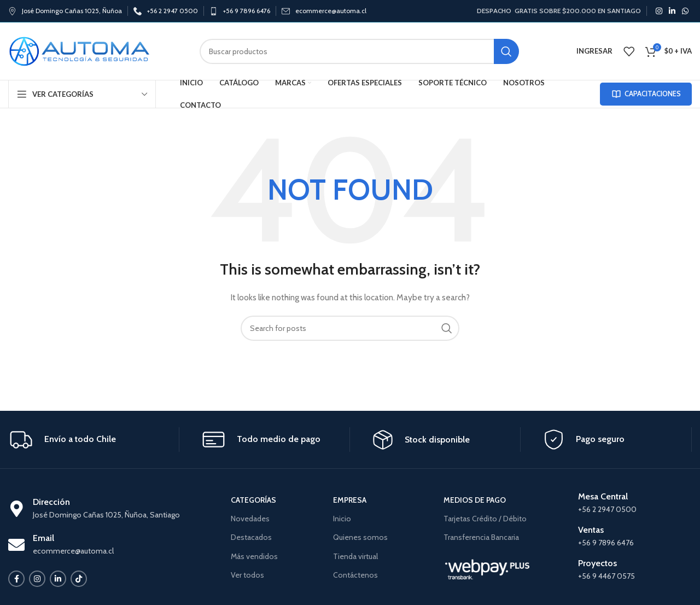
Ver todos (247, 575)
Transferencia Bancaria (481, 537)
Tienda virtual (355, 556)
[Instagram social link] (659, 11)
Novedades (250, 519)
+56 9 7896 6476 (247, 11)
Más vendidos (254, 556)
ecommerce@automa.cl (331, 11)
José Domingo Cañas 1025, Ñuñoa (72, 11)
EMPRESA (350, 500)
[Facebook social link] (16, 579)
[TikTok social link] (79, 579)
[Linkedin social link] (672, 11)
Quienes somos (360, 537)
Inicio (342, 519)
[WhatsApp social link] (685, 11)
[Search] (359, 51)
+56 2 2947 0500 (173, 11)
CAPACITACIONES (646, 94)
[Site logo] (79, 50)
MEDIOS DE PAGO (475, 500)
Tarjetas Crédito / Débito (485, 519)
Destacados (251, 537)
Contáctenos (355, 575)
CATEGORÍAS (253, 500)
